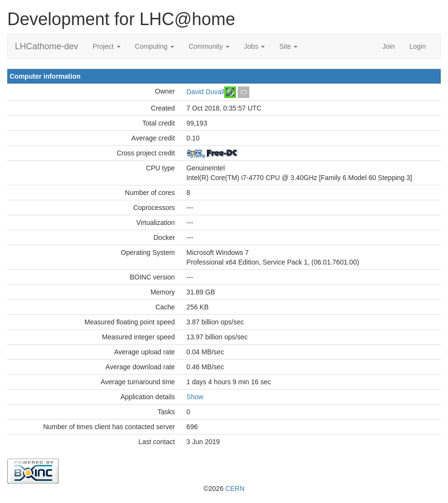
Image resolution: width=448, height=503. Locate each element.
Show (195, 397)
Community (209, 46)
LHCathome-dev (47, 46)
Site (288, 46)
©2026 (224, 489)
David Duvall (206, 91)
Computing (155, 46)
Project (106, 46)
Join (389, 46)
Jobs (254, 46)
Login (418, 46)
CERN (235, 489)
